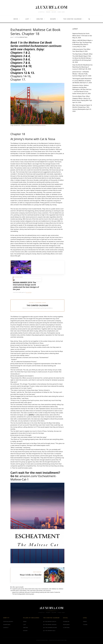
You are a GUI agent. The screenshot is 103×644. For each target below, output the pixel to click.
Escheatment (45, 589)
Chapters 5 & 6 (20, 59)
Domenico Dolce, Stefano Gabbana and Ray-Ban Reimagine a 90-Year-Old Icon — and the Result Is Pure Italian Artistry (82, 89)
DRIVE (18, 19)
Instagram (66, 624)
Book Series (32, 589)
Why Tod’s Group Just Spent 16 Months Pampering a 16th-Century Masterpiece (82, 107)
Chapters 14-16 (20, 76)
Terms (85, 622)
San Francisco (47, 590)
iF (14, 280)
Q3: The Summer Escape (50, 628)
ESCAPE (55, 19)
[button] (20, 19)
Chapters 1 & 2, (21, 53)
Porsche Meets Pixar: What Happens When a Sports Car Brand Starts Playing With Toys (82, 98)
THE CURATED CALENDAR (74, 19)
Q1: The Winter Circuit (50, 622)
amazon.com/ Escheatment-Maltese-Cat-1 (33, 478)
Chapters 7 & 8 (20, 63)
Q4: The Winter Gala (49, 630)
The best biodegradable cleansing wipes (23, 594)
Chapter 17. (18, 80)
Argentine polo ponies (18, 589)
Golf (50, 589)
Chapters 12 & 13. (23, 73)
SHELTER (41, 19)
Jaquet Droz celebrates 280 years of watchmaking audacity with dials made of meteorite (36, 592)
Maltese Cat (55, 589)
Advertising (7, 624)
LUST (29, 19)
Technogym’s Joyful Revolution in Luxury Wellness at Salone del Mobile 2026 (82, 81)
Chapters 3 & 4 (20, 56)
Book (26, 589)
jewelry (31, 415)
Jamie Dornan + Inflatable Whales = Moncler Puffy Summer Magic (81, 74)
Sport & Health (19, 587)
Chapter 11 (18, 69)
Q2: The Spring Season (50, 624)
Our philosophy (8, 622)
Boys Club (38, 589)
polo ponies (39, 590)
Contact (6, 628)
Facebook (66, 622)
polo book (33, 590)
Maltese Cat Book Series (31, 44)
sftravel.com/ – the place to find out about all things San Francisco (30, 125)
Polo (28, 590)
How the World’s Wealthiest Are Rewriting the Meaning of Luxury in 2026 (82, 67)
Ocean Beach (23, 590)
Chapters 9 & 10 (21, 66)
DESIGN (16, 282)
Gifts (14, 587)
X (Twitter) (66, 628)
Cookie (85, 624)
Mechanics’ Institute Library (50, 143)
